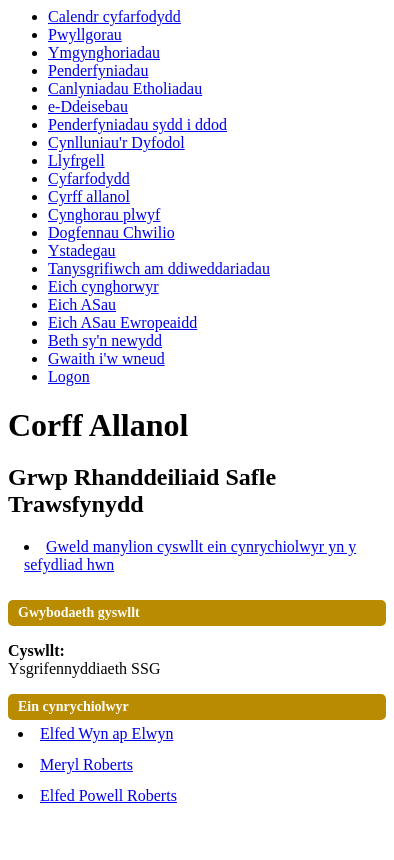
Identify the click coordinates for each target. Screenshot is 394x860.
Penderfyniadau (98, 70)
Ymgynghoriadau (104, 52)
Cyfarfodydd (89, 178)
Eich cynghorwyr (103, 286)
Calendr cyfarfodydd (114, 16)
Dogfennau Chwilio (111, 232)
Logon (69, 376)
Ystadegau (82, 250)
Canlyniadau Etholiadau (125, 88)
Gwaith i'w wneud (106, 358)
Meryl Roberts (86, 764)
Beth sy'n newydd (105, 340)
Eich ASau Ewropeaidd (122, 322)
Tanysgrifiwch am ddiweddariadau (159, 268)
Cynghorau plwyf (104, 214)
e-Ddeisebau (88, 106)
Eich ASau (82, 304)
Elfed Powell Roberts (108, 795)
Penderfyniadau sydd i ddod (137, 124)
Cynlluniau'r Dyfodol (116, 142)
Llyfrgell (76, 160)
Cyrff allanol (89, 196)
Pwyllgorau (85, 34)
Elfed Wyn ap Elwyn (106, 733)
